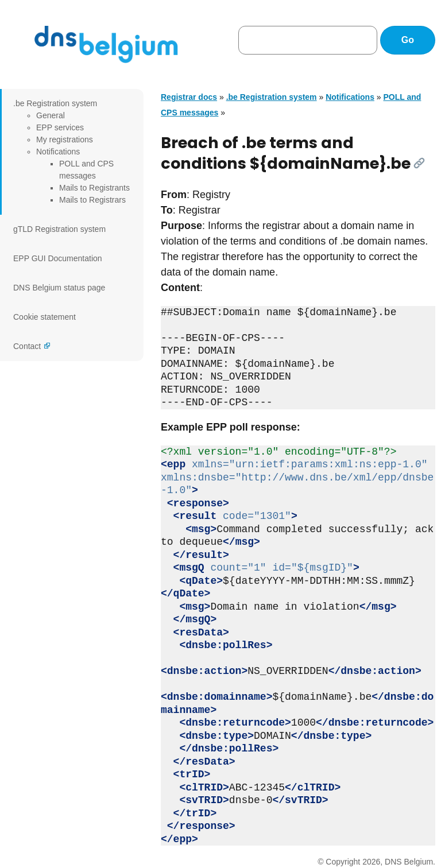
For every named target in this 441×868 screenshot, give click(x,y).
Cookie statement (45, 317)
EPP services (60, 127)
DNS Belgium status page (59, 288)
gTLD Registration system (59, 229)
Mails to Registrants (94, 188)
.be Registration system (55, 103)
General (51, 115)
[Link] (419, 163)
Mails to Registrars (92, 200)
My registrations (65, 139)
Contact (27, 346)
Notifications (58, 152)
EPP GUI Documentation (58, 258)
